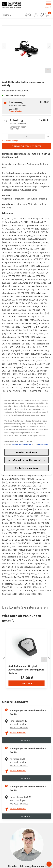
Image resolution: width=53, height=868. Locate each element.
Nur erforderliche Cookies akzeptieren (26, 460)
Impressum (43, 444)
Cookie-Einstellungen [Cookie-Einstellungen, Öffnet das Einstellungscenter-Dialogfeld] (27, 452)
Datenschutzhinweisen (22, 444)
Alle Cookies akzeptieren (27, 468)
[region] (26, 434)
